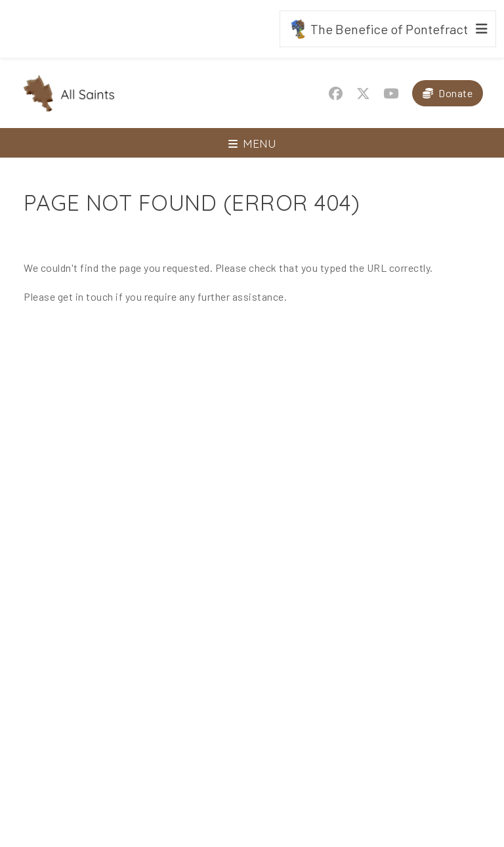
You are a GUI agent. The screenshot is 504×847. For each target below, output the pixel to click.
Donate (455, 93)
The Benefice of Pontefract (378, 29)
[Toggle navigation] (252, 143)
